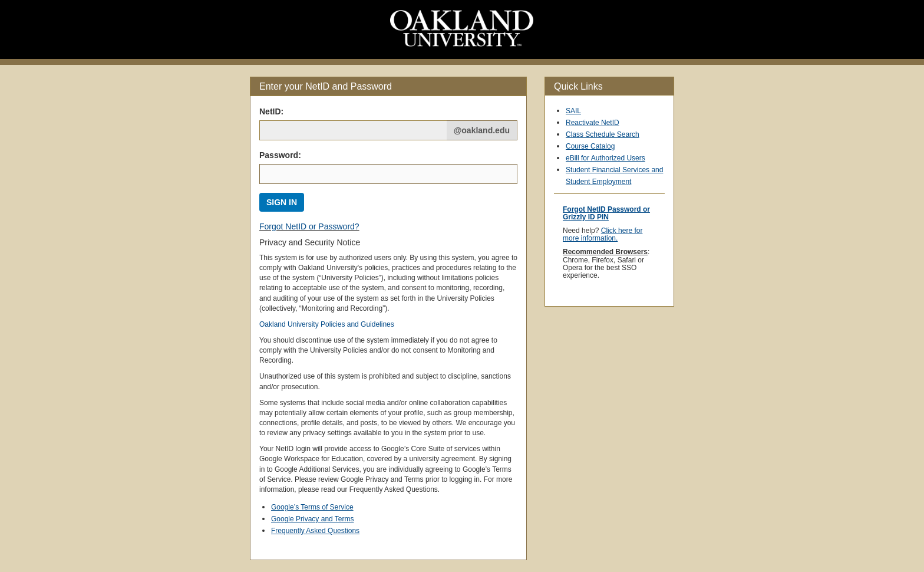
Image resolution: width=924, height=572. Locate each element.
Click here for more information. (603, 234)
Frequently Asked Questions (315, 531)
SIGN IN (282, 202)
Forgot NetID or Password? (309, 226)
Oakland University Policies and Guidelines (327, 324)
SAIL (573, 111)
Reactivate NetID (593, 123)
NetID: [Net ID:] (271, 111)
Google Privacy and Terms (313, 519)
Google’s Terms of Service (312, 507)
